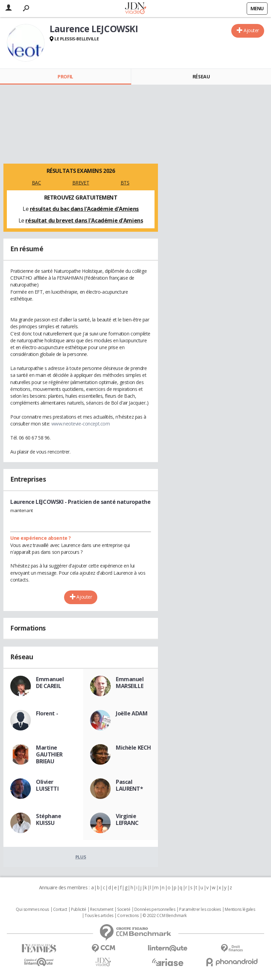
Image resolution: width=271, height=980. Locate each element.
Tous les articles (99, 916)
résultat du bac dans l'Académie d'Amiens (84, 209)
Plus (81, 857)
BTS (125, 183)
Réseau (201, 77)
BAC (36, 183)
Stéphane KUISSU (49, 819)
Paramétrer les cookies (200, 909)
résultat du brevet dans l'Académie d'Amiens (84, 220)
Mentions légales (240, 909)
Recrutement (102, 909)
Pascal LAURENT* (130, 785)
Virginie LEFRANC (127, 819)
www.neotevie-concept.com (81, 424)
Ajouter (251, 30)
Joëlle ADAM (132, 713)
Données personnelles (155, 909)
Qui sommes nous (32, 909)
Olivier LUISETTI (47, 785)
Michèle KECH (133, 748)
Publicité (78, 909)
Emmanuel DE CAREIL (50, 683)
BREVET (81, 183)
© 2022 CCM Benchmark (165, 916)
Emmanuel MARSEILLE (130, 683)
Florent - (47, 713)
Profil (65, 77)
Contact (60, 909)
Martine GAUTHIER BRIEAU (49, 754)
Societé (124, 909)
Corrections (128, 916)
